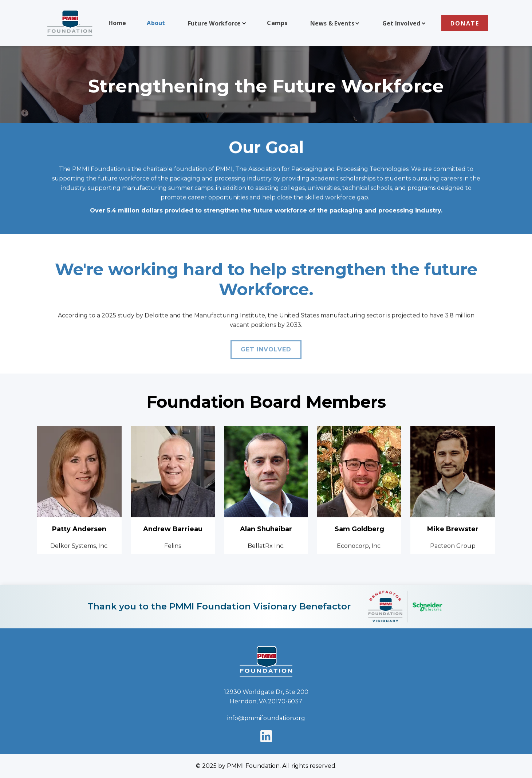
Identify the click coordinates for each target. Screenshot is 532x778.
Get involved (266, 352)
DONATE (465, 23)
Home (117, 23)
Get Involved (401, 23)
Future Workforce (214, 23)
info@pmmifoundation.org (266, 718)
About (156, 23)
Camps (277, 23)
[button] (216, 23)
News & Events (332, 23)
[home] (70, 23)
